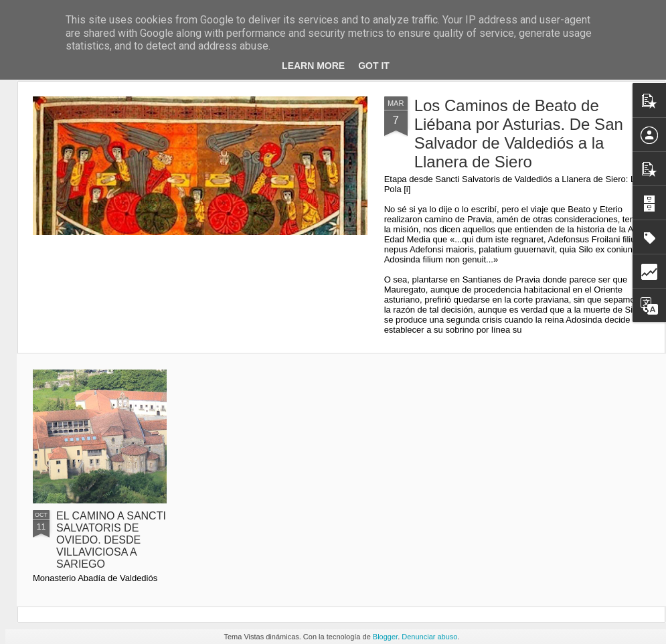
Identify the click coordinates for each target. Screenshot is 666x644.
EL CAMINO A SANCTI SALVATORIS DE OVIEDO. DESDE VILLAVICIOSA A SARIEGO (111, 540)
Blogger (385, 637)
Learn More (313, 66)
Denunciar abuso (429, 637)
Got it (374, 66)
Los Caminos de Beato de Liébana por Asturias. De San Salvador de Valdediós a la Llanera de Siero (519, 134)
